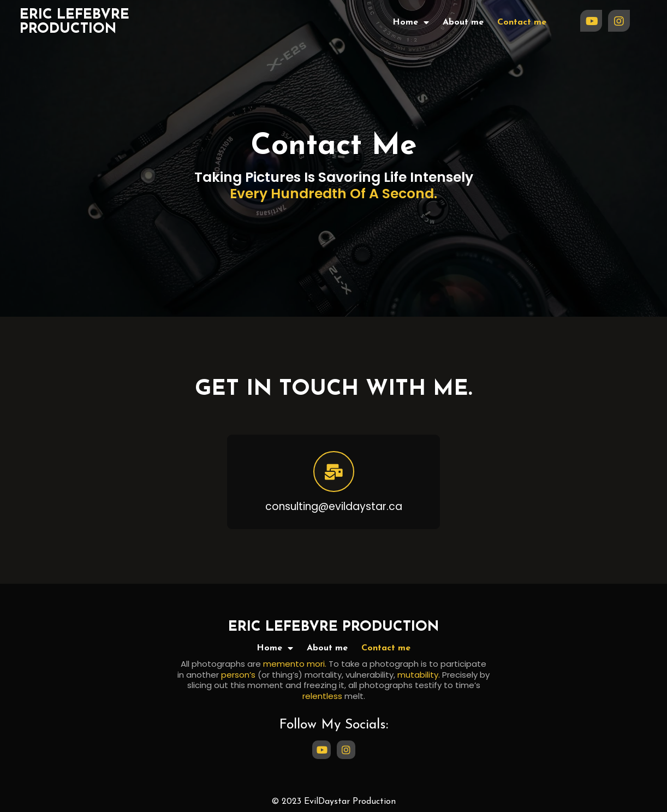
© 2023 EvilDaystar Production (333, 802)
